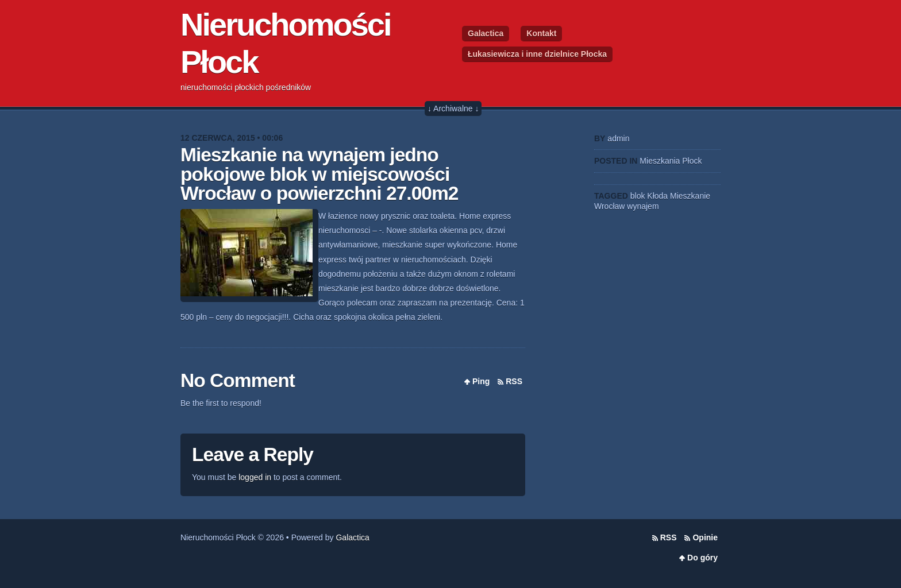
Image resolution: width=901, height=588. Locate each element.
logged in (255, 477)
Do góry (702, 558)
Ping (481, 381)
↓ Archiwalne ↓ (453, 109)
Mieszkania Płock (671, 161)
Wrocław (609, 206)
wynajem (643, 206)
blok (638, 196)
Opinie (705, 537)
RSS (514, 381)
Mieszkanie (690, 196)
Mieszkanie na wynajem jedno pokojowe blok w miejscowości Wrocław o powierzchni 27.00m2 (319, 174)
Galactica (486, 33)
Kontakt (541, 33)
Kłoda (657, 196)
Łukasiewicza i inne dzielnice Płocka (537, 54)
